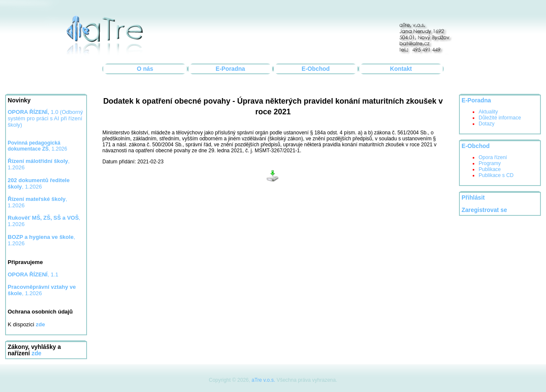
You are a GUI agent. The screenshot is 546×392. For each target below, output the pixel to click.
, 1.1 (33, 274)
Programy (490, 163)
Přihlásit (473, 198)
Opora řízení (493, 157)
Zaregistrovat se (484, 210)
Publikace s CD (496, 175)
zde (36, 353)
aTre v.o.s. (263, 380)
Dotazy (486, 124)
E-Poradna (231, 69)
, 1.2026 (37, 146)
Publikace (490, 169)
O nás (145, 69)
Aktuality (488, 112)
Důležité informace (500, 118)
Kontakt (401, 69)
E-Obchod (316, 69)
